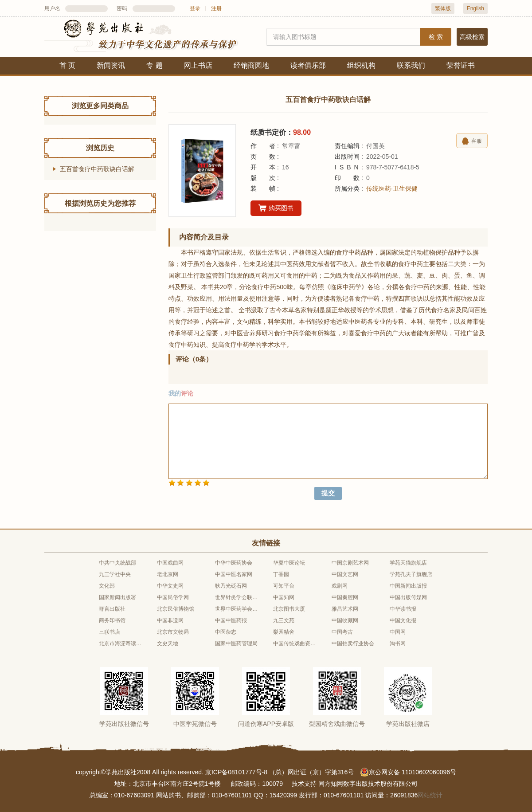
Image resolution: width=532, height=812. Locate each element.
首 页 (67, 65)
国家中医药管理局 (236, 643)
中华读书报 (403, 609)
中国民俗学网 (173, 597)
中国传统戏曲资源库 (295, 643)
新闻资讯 (111, 65)
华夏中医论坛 (289, 563)
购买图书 (276, 208)
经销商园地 (251, 65)
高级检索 (472, 37)
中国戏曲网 (170, 563)
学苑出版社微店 (408, 724)
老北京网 (168, 574)
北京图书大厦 (289, 609)
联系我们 (411, 65)
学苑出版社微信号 (124, 724)
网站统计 (430, 795)
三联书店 (110, 632)
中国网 (398, 632)
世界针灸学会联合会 (237, 597)
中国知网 (284, 597)
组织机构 (361, 65)
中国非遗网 (170, 620)
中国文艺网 (345, 574)
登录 (195, 8)
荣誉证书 (461, 65)
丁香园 (281, 574)
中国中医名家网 (234, 574)
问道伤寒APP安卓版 (266, 724)
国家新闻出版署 (117, 597)
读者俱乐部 (308, 65)
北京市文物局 (173, 632)
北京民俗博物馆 (176, 609)
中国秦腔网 (345, 597)
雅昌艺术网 (345, 609)
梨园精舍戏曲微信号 (337, 724)
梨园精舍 (284, 632)
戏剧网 (340, 586)
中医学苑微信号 (195, 724)
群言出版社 (112, 609)
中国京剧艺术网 (350, 563)
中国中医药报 (231, 620)
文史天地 (168, 643)
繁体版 (443, 8)
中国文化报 (403, 620)
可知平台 (284, 586)
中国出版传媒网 (408, 597)
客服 (472, 141)
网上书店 (198, 65)
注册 (216, 8)
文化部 (107, 586)
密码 (122, 8)
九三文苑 (284, 620)
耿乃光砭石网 (231, 586)
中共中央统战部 (117, 563)
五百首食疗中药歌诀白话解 (97, 169)
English (475, 8)
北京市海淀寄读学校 (121, 643)
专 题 (154, 65)
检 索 (436, 37)
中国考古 (342, 632)
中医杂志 (226, 632)
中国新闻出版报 (408, 586)
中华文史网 (170, 586)
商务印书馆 (112, 620)
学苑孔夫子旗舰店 (411, 574)
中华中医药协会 (234, 563)
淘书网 (398, 643)
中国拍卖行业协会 (353, 643)
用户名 (52, 8)
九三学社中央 (115, 574)
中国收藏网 (345, 620)
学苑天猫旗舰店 (408, 563)
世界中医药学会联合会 (237, 609)
